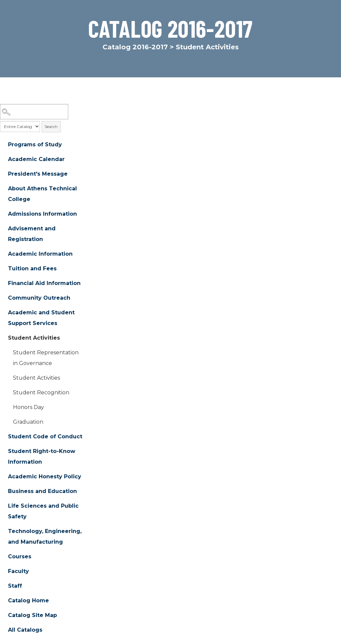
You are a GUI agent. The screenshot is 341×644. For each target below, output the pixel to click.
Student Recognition (41, 392)
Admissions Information (42, 214)
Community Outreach (39, 298)
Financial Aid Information (44, 283)
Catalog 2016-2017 (135, 47)
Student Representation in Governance (46, 358)
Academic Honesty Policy (45, 476)
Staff (15, 586)
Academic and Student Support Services (41, 318)
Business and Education (42, 491)
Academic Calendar (36, 159)
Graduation (28, 422)
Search (51, 126)
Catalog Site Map (32, 615)
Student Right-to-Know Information (42, 456)
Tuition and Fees (32, 268)
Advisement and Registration (32, 234)
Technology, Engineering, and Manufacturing (45, 536)
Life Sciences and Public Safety (43, 511)
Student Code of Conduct (45, 436)
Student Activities (34, 338)
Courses (20, 556)
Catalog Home (28, 600)
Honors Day (28, 407)
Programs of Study (35, 144)
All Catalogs (25, 630)
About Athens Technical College (42, 194)
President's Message (38, 174)
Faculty (18, 571)
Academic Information (40, 254)
